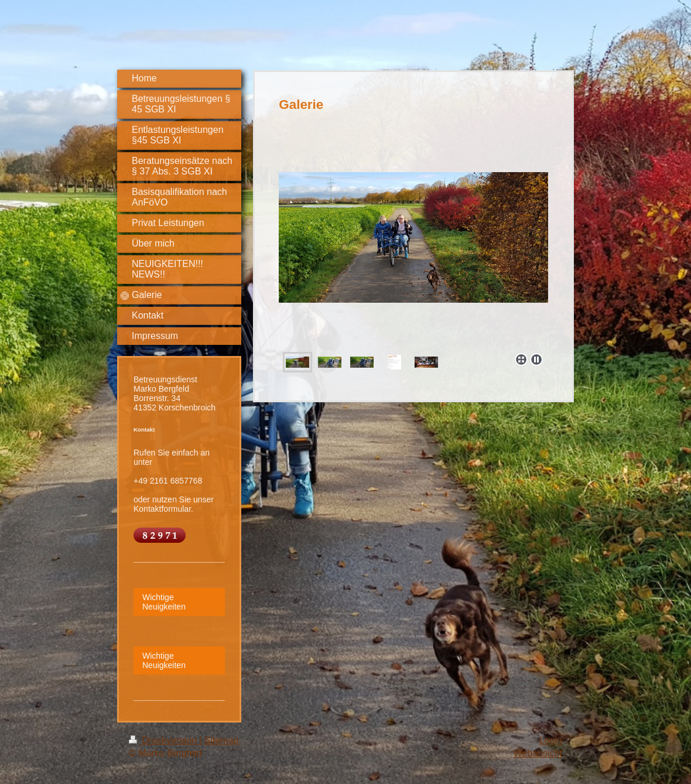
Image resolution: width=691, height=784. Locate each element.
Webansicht (538, 753)
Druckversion (164, 740)
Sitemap (222, 740)
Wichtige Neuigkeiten (164, 602)
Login (551, 740)
